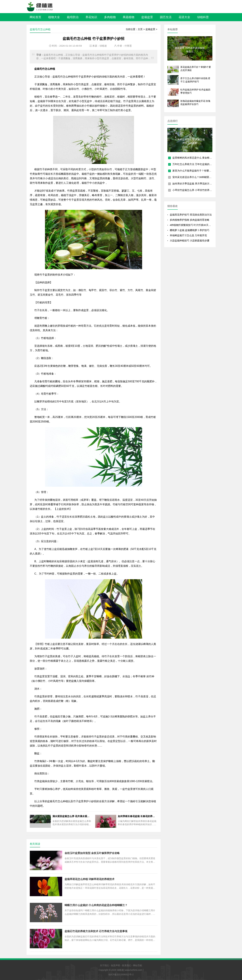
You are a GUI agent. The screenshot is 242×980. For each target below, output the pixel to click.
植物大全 (54, 17)
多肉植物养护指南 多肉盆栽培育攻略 (190, 220)
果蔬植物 (129, 17)
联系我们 (127, 965)
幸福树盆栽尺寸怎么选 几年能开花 (188, 235)
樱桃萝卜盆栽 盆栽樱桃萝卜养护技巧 (190, 230)
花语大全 (184, 17)
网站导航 (138, 965)
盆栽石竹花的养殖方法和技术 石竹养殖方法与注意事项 (96, 931)
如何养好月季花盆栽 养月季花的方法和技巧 (196, 184)
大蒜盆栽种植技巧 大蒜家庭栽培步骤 (190, 241)
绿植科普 (203, 17)
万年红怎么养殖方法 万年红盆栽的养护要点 (196, 164)
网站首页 (35, 17)
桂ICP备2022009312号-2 (121, 974)
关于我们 (104, 965)
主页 (140, 29)
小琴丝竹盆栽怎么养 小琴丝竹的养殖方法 (195, 190)
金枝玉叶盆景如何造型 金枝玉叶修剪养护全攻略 (92, 853)
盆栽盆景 (147, 17)
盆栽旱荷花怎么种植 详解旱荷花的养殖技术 (90, 879)
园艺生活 (166, 17)
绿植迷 (103, 46)
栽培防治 (73, 17)
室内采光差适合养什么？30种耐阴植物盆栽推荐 (198, 177)
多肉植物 (110, 17)
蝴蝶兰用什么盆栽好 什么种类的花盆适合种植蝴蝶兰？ (96, 905)
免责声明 (115, 965)
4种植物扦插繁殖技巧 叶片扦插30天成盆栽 (193, 225)
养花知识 (91, 17)
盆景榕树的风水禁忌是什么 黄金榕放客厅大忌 (197, 158)
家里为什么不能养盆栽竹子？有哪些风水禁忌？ (198, 171)
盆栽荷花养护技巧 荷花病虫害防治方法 (191, 215)
